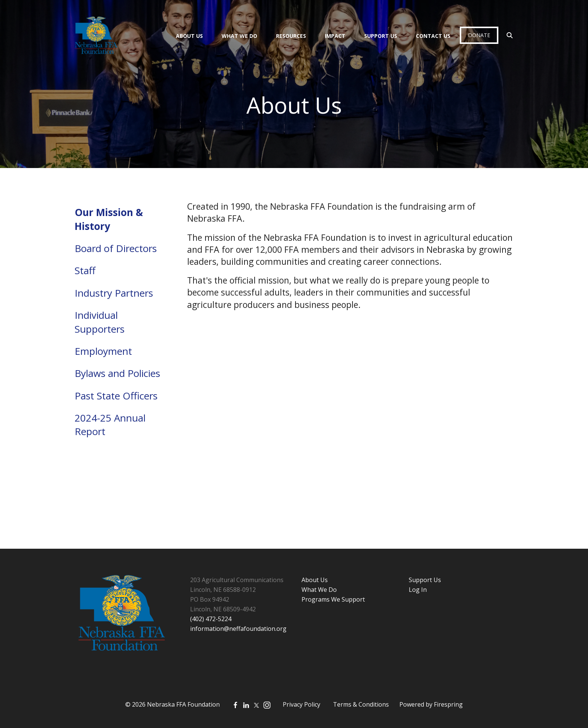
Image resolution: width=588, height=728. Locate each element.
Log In (418, 590)
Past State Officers (116, 396)
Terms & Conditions (361, 704)
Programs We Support (333, 599)
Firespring (448, 704)
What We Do (239, 36)
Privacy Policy (301, 704)
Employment (103, 351)
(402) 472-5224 (211, 619)
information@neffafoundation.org (238, 629)
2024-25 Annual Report (110, 425)
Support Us (381, 36)
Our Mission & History (109, 219)
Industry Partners (114, 293)
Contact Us (433, 36)
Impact (335, 36)
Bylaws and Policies (117, 373)
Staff (85, 270)
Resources (291, 36)
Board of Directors (116, 248)
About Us (189, 36)
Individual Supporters (100, 322)
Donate (479, 35)
